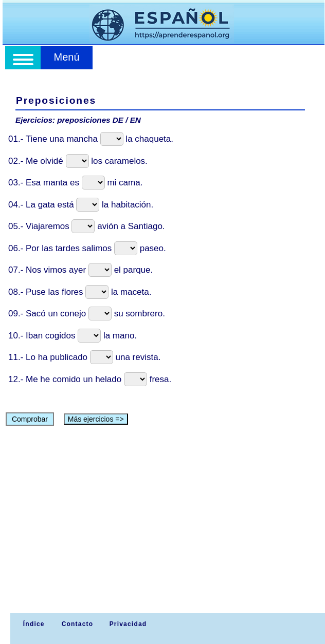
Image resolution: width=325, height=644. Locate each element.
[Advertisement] (164, 536)
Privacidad (128, 624)
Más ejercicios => (96, 419)
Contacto (78, 624)
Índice (32, 624)
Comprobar (30, 419)
